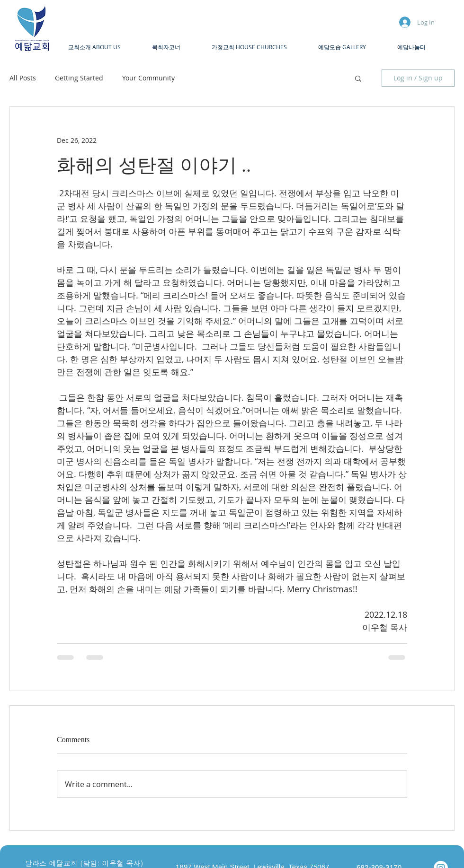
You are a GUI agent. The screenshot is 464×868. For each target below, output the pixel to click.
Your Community (148, 78)
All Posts (23, 78)
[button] (103, 47)
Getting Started (79, 78)
